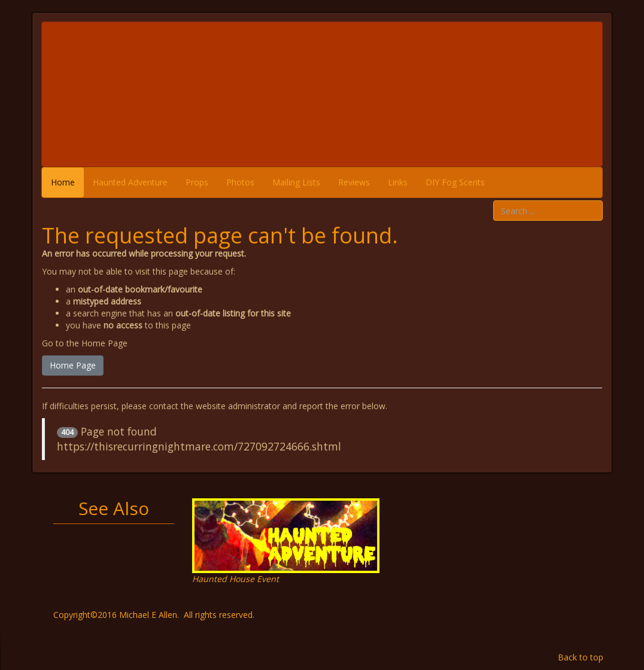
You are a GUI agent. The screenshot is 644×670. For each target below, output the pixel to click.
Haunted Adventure (130, 182)
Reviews (354, 182)
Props (197, 182)
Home (63, 182)
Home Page (73, 365)
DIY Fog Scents (455, 182)
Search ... (493, 201)
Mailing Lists (296, 182)
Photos (240, 182)
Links (398, 182)
